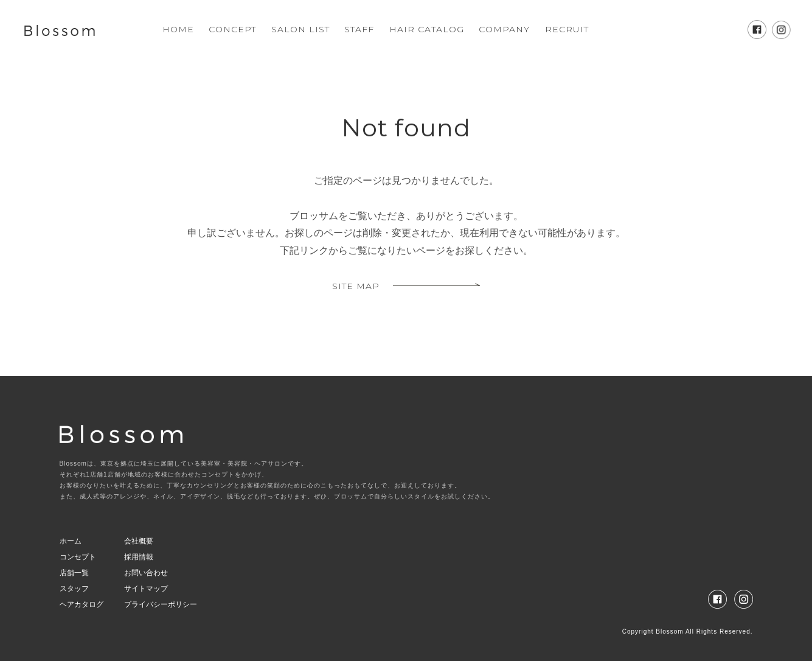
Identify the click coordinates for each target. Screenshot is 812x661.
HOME (178, 29)
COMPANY (504, 29)
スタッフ (74, 589)
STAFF (359, 29)
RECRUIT (567, 29)
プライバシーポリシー (161, 604)
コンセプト (78, 557)
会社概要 (139, 541)
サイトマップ (146, 589)
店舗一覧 (74, 573)
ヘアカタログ (82, 604)
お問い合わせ (146, 573)
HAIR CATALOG (427, 29)
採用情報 (139, 557)
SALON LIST (300, 29)
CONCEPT (232, 29)
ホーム (71, 541)
